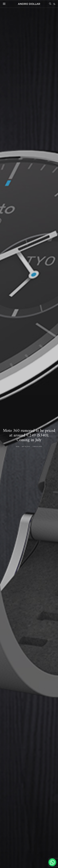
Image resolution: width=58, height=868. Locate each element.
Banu (18, 447)
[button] (54, 4)
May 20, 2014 (26, 447)
